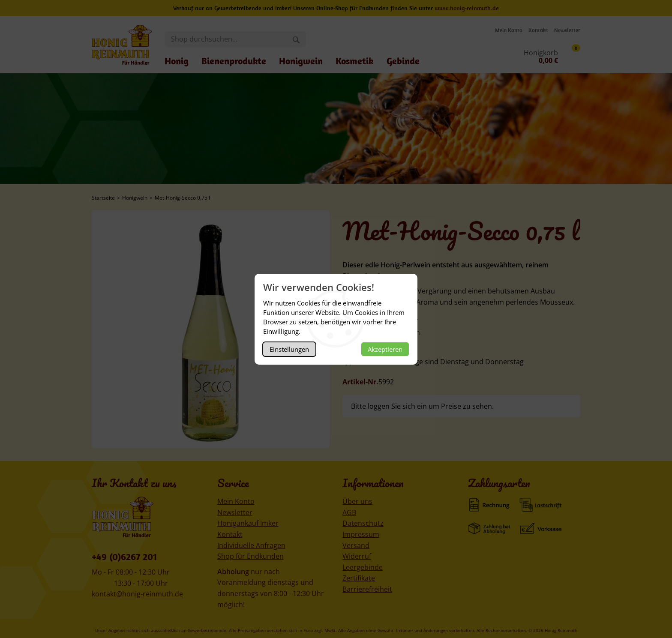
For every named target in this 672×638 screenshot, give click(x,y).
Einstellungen (289, 349)
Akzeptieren (385, 349)
